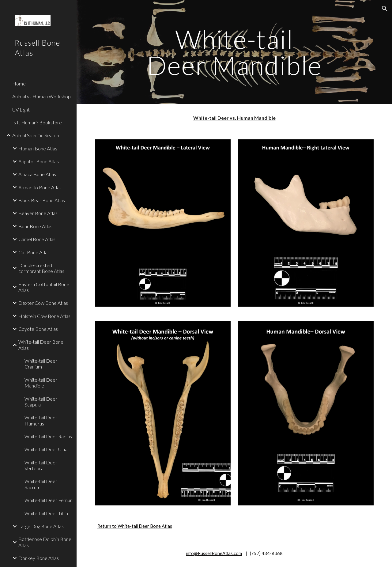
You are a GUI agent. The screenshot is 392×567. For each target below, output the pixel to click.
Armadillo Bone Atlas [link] (40, 187)
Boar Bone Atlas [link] (35, 226)
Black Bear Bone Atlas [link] (42, 200)
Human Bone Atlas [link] (38, 148)
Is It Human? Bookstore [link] (37, 122)
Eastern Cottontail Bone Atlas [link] (44, 287)
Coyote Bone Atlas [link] (38, 329)
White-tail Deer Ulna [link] (46, 449)
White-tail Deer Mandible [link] (41, 383)
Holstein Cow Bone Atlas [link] (44, 316)
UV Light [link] (21, 110)
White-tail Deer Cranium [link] (41, 364)
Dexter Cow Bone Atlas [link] (43, 303)
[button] (385, 9)
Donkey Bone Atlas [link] (39, 558)
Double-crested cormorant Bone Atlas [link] (41, 268)
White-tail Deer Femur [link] (48, 500)
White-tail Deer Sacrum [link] (41, 484)
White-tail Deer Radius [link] (48, 436)
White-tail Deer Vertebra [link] (41, 465)
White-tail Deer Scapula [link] (41, 402)
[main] (234, 52)
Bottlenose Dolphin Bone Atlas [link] (45, 542)
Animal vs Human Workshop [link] (41, 96)
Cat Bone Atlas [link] (34, 252)
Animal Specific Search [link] (36, 135)
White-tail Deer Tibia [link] (46, 513)
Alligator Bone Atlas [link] (39, 161)
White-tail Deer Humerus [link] (41, 420)
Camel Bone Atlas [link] (37, 239)
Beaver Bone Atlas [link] (38, 213)
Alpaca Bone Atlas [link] (37, 174)
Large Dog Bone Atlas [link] (41, 526)
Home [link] (19, 83)
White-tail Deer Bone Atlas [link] (41, 345)
